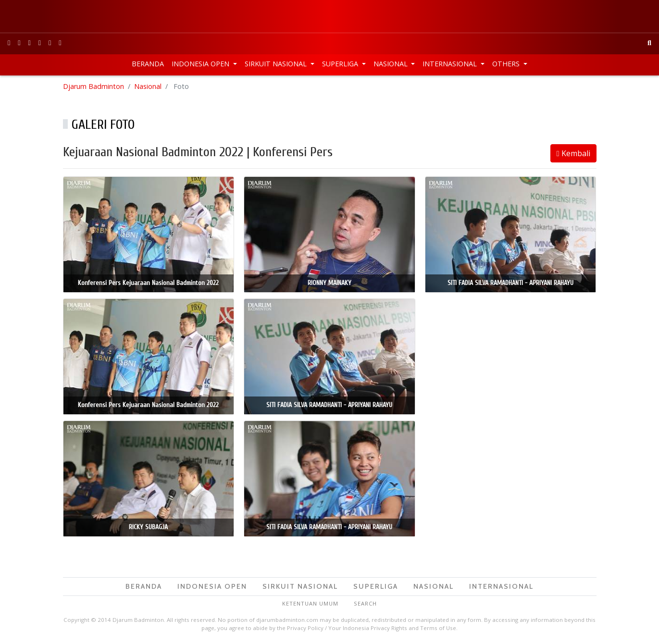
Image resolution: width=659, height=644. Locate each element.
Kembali (573, 153)
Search (365, 603)
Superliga (341, 64)
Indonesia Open (201, 64)
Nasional (392, 64)
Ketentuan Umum (310, 603)
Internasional (451, 64)
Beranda (148, 64)
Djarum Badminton (93, 86)
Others (507, 64)
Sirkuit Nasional (277, 64)
